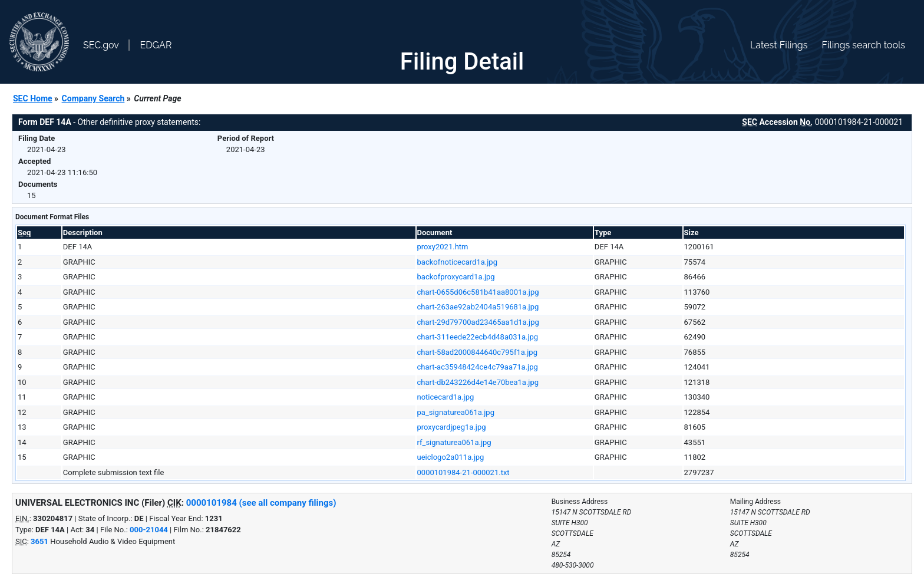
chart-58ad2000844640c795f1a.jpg (477, 352)
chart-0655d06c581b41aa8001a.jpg (478, 292)
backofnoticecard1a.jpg (457, 262)
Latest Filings (779, 45)
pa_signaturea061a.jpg (456, 412)
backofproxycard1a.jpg (456, 277)
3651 (39, 541)
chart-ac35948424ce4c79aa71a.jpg (478, 367)
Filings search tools (863, 45)
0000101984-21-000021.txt (463, 472)
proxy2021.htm (443, 247)
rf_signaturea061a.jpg (454, 442)
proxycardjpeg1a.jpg (452, 427)
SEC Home (33, 98)
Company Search (93, 98)
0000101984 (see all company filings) (261, 503)
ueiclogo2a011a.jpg (451, 457)
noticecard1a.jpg (446, 397)
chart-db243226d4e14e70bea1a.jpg (478, 382)
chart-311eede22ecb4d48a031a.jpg (478, 337)
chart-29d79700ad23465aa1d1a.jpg (478, 322)
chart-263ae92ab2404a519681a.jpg (478, 307)
